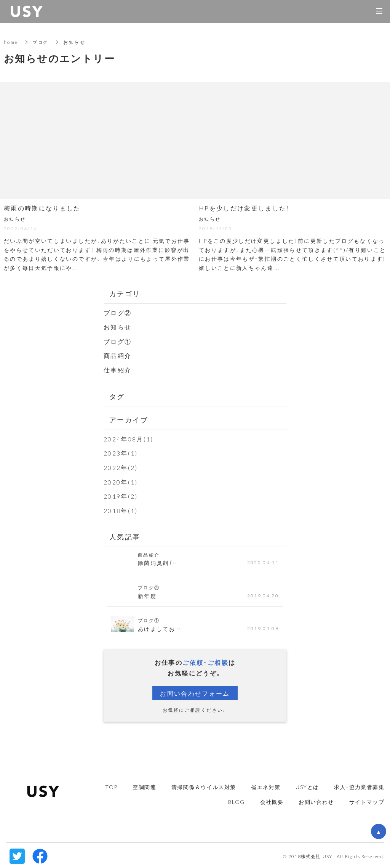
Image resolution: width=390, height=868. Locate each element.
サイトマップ (367, 800)
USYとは (307, 785)
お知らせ (118, 327)
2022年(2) (121, 466)
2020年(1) (121, 480)
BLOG (237, 800)
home (11, 42)
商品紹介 (118, 355)
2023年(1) (121, 452)
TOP (111, 785)
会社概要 (272, 800)
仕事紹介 (118, 369)
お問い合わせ (316, 800)
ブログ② (118, 313)
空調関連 (144, 785)
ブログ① (118, 341)
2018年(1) (121, 509)
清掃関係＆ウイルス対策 (204, 785)
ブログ (42, 42)
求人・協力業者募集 (359, 785)
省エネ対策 (266, 785)
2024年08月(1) (129, 438)
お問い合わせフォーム (195, 692)
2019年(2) (121, 494)
